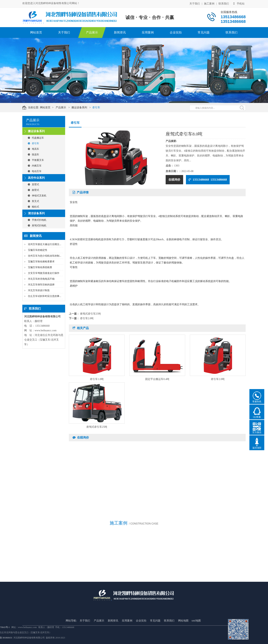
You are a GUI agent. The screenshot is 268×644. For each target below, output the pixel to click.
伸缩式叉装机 (37, 196)
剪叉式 (33, 201)
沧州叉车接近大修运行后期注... (45, 244)
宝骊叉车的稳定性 (38, 250)
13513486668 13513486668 (208, 180)
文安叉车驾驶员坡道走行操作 (44, 273)
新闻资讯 (120, 32)
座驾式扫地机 (37, 225)
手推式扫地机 (37, 220)
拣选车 (33, 154)
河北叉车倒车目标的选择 (41, 285)
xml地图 (196, 640)
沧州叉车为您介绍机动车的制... (45, 256)
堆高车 (33, 149)
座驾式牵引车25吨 (90, 314)
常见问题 (204, 32)
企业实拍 (176, 32)
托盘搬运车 (36, 138)
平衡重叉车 (36, 160)
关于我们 (195, 3)
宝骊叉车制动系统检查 (40, 267)
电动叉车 (35, 171)
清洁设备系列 (36, 213)
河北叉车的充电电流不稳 (41, 279)
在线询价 (174, 180)
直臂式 (33, 184)
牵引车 (99, 107)
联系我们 (224, 3)
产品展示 (92, 32)
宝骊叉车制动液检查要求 (41, 262)
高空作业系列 (36, 178)
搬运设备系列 (82, 107)
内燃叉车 (35, 166)
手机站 (239, 3)
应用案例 (148, 32)
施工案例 (209, 3)
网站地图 (183, 640)
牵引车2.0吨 (87, 318)
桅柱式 (33, 207)
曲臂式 (33, 190)
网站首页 (36, 32)
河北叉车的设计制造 (39, 290)
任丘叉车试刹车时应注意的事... (45, 296)
